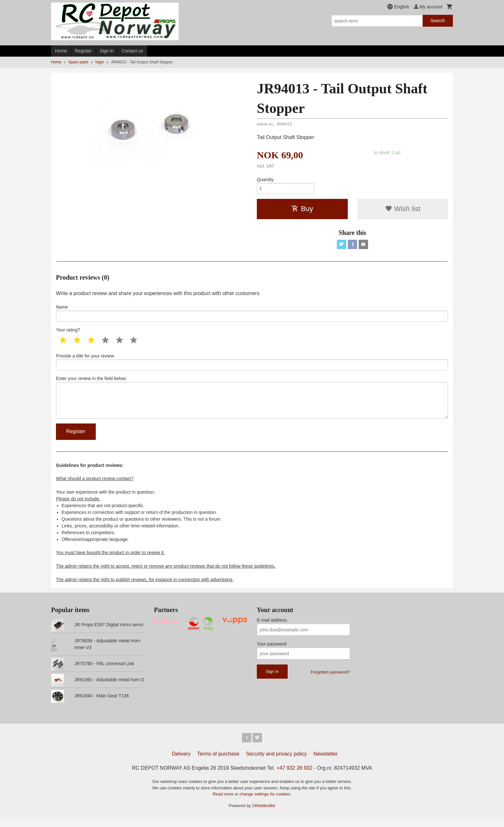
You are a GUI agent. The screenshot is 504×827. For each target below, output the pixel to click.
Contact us (132, 51)
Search (438, 21)
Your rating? (68, 333)
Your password (272, 652)
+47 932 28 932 (294, 777)
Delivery (181, 762)
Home (61, 51)
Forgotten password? (330, 680)
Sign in (107, 51)
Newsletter (326, 762)
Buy (302, 210)
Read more (224, 803)
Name (252, 316)
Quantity (265, 180)
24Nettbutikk (264, 814)
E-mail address (272, 628)
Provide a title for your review (252, 366)
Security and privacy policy (276, 762)
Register (83, 51)
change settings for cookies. (265, 803)
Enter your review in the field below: (252, 403)
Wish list (403, 210)
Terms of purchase (218, 762)
